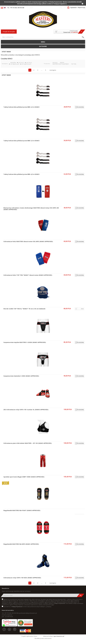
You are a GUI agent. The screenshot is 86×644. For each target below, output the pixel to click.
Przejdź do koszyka (9, 32)
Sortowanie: (5, 64)
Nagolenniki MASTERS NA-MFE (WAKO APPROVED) (21, 544)
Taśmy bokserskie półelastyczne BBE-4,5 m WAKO (21, 174)
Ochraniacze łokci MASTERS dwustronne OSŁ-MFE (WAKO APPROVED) (28, 242)
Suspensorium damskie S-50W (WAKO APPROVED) (21, 376)
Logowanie (73, 7)
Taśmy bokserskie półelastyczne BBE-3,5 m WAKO (21, 141)
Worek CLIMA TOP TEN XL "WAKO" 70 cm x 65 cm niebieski (24, 309)
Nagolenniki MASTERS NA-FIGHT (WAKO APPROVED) (22, 510)
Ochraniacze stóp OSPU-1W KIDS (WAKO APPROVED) (22, 578)
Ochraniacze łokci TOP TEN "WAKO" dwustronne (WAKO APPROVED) (28, 275)
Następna (53, 70)
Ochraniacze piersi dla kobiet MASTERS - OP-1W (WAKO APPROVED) (28, 443)
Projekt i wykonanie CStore (29, 636)
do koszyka (80, 107)
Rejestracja (82, 7)
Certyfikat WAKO (7, 59)
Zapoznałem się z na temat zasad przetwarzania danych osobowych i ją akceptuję (27, 607)
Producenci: (47, 64)
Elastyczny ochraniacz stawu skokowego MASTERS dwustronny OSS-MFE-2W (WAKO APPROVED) (31, 209)
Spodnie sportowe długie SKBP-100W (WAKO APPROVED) (24, 477)
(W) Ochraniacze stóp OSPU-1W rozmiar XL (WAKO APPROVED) (26, 410)
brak (82, 309)
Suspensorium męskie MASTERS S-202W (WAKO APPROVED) (25, 342)
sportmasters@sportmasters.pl (28, 613)
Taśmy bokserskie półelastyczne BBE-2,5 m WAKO (21, 107)
